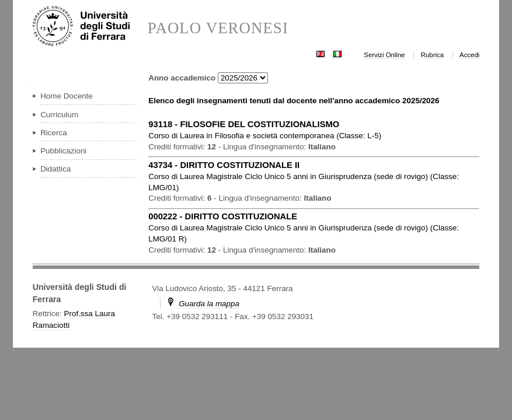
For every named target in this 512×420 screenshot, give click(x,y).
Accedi (469, 55)
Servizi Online (384, 55)
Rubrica (432, 55)
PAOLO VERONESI (218, 28)
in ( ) (265, 136)
